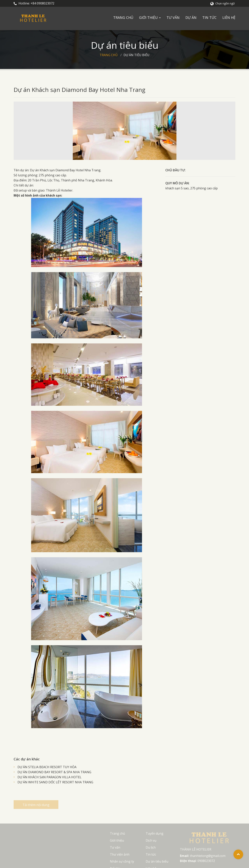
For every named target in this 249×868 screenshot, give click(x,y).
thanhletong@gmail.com (208, 856)
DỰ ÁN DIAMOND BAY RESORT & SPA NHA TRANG (54, 772)
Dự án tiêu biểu (136, 55)
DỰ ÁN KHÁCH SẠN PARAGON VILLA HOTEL (50, 777)
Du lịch (151, 847)
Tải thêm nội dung (36, 807)
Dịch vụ (151, 840)
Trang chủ (123, 17)
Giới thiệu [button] (150, 17)
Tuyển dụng (155, 833)
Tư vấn (173, 17)
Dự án (191, 17)
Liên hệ (229, 17)
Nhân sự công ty (122, 861)
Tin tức (209, 17)
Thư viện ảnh (120, 854)
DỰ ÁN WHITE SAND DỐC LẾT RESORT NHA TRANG (55, 782)
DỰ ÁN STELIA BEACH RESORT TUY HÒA (47, 767)
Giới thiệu (117, 840)
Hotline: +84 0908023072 (34, 3)
